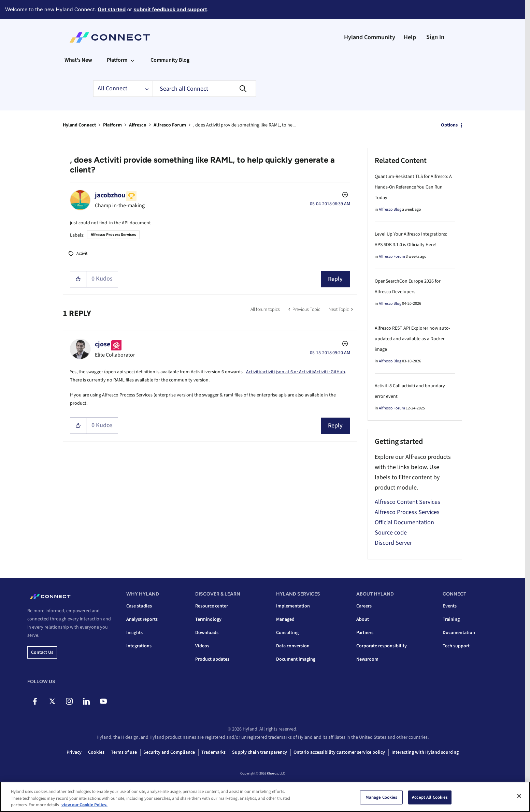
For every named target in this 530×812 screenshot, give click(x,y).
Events (450, 606)
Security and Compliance (169, 752)
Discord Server (393, 543)
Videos (202, 646)
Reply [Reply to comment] (335, 426)
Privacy (74, 752)
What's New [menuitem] (78, 60)
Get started (112, 9)
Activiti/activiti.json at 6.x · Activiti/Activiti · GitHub (296, 372)
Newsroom (367, 659)
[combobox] (204, 89)
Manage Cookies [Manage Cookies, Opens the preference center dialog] (382, 798)
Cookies (96, 752)
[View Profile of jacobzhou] (110, 195)
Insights (134, 633)
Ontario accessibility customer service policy (339, 752)
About (363, 619)
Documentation (459, 633)
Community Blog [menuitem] (170, 60)
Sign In (435, 37)
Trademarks (213, 752)
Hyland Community (370, 37)
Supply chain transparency (260, 752)
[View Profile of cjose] (103, 344)
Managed (285, 619)
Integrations (139, 646)
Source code (391, 533)
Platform (112, 125)
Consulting (287, 633)
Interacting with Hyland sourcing (425, 752)
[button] (78, 279)
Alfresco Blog (390, 209)
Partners (365, 633)
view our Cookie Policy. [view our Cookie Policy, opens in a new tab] (84, 806)
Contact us (42, 652)
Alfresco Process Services (113, 235)
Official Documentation (404, 522)
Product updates (212, 659)
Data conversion (293, 646)
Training (451, 619)
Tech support (456, 646)
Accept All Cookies (430, 798)
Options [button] (449, 125)
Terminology (208, 619)
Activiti (82, 253)
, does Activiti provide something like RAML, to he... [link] (244, 125)
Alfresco (138, 125)
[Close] (519, 796)
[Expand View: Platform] (132, 60)
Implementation (293, 606)
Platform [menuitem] (117, 60)
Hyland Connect (79, 125)
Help (410, 37)
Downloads (207, 633)
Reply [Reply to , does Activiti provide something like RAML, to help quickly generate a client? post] (335, 279)
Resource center (212, 606)
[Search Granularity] (123, 89)
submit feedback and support (170, 9)
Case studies (139, 606)
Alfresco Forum (170, 125)
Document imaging (296, 659)
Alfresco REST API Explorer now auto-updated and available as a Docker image (412, 339)
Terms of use (124, 752)
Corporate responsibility (382, 646)
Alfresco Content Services (407, 502)
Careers (364, 606)
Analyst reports (142, 619)
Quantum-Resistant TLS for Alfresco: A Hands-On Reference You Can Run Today (413, 187)
